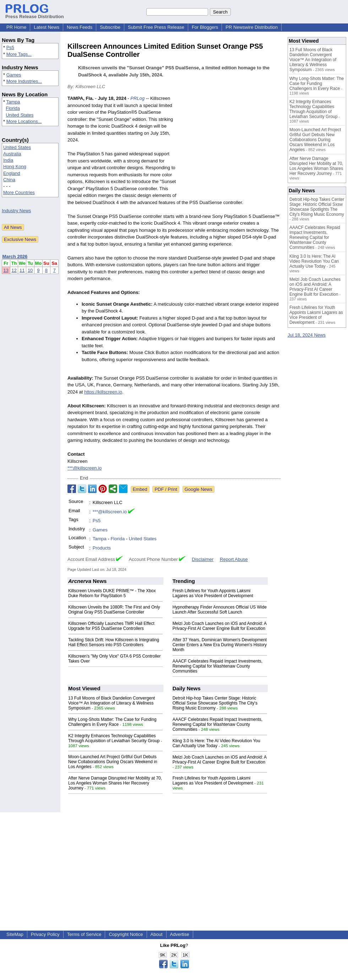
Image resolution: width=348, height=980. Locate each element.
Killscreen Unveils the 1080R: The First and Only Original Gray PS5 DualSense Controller (114, 610)
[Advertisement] (231, 147)
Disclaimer (203, 559)
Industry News (16, 211)
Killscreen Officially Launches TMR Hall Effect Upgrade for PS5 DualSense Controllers (111, 626)
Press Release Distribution (35, 14)
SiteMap (15, 934)
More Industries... (24, 81)
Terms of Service (84, 934)
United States (20, 115)
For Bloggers (205, 27)
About (157, 934)
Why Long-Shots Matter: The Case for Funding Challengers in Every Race (112, 722)
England (12, 173)
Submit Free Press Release (156, 27)
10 (30, 270)
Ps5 (10, 47)
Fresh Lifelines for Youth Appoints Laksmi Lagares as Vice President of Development (213, 593)
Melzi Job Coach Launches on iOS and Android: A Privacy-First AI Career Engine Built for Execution (220, 626)
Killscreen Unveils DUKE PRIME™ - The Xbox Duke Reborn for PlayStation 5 (112, 593)
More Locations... (24, 121)
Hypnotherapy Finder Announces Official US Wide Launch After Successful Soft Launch (220, 610)
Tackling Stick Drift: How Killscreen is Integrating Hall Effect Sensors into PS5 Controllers (114, 642)
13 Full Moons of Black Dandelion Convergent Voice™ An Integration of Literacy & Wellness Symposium (112, 703)
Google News (199, 489)
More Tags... (19, 54)
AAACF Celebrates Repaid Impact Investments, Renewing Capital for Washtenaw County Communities (217, 666)
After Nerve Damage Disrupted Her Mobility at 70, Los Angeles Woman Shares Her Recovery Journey (115, 783)
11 (22, 270)
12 (14, 270)
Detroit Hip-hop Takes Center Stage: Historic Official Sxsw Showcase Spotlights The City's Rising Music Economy (215, 703)
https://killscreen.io (103, 392)
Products (102, 548)
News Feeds (80, 27)
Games (14, 75)
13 (6, 270)
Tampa (13, 102)
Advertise (180, 934)
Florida (13, 108)
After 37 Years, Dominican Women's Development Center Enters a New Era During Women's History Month (220, 645)
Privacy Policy (45, 934)
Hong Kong (15, 167)
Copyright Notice (126, 934)
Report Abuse (234, 559)
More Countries (19, 192)
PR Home (16, 27)
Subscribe (110, 27)
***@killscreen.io (85, 468)
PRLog (137, 98)
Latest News (47, 27)
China (9, 180)
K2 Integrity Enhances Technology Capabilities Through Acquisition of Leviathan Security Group (114, 738)
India (8, 160)
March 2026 (15, 256)
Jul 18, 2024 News (307, 335)
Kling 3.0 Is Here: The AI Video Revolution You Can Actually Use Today (216, 743)
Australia (12, 154)
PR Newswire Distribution (252, 27)
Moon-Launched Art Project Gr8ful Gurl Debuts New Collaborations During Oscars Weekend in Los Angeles (113, 762)
